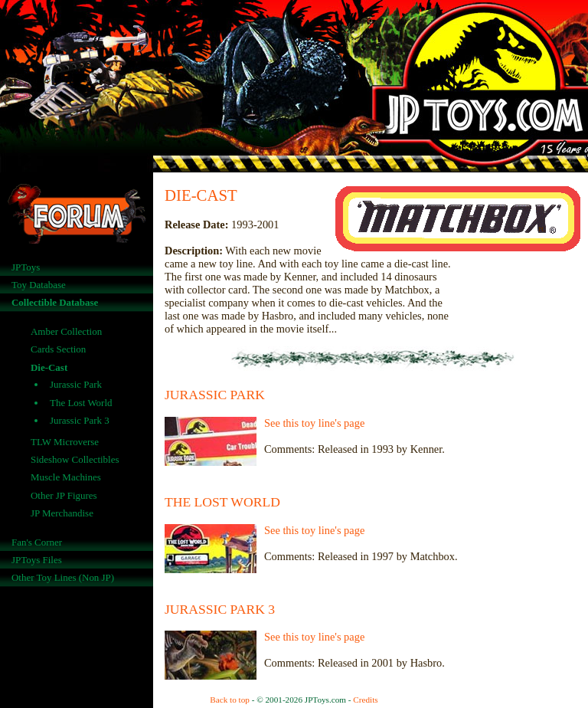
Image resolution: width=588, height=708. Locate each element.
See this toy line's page (314, 423)
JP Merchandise (62, 513)
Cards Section (58, 349)
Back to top (230, 700)
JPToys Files (37, 560)
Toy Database (39, 285)
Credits (365, 700)
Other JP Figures (64, 495)
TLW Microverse (65, 442)
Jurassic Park (76, 384)
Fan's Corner (37, 542)
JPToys (26, 267)
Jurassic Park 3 (80, 420)
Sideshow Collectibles (75, 459)
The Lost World (81, 403)
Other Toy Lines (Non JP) (63, 577)
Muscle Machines (66, 477)
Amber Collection (66, 331)
